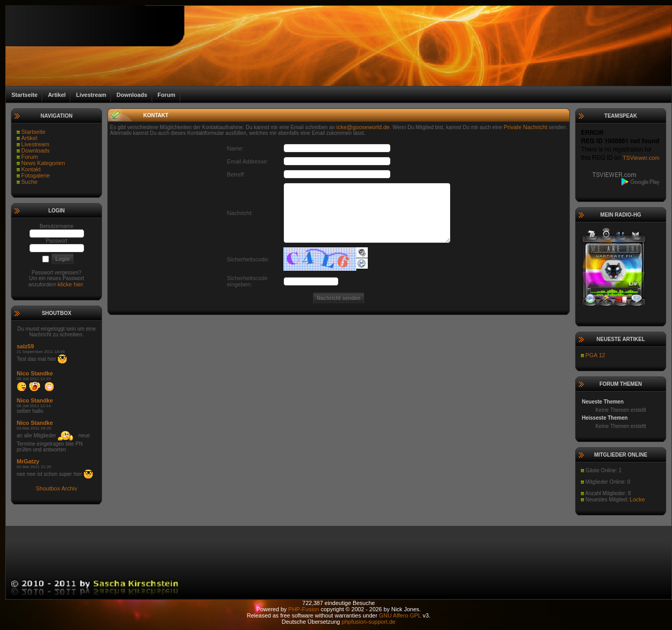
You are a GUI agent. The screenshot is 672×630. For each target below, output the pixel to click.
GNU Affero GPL (400, 615)
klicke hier (71, 284)
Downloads (35, 150)
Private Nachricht (526, 127)
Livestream (35, 144)
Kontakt (31, 169)
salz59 (25, 346)
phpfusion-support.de (369, 622)
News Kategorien (43, 163)
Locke (637, 499)
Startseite (33, 132)
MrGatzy (28, 461)
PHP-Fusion (303, 609)
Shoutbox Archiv (57, 488)
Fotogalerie (36, 175)
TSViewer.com (641, 158)
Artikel (29, 138)
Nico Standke (35, 373)
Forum (30, 157)
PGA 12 (595, 355)
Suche (29, 182)
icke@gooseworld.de (363, 127)
